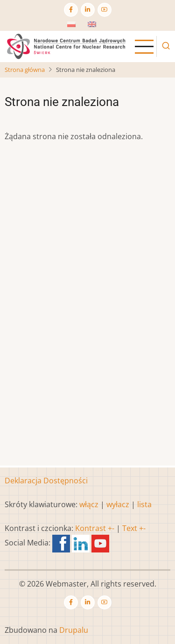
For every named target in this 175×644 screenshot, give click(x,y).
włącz (89, 504)
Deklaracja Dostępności (46, 481)
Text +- (134, 528)
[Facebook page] (71, 10)
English (100, 27)
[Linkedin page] (88, 10)
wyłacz (118, 504)
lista (144, 504)
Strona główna (25, 70)
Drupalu (74, 630)
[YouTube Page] (105, 10)
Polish (78, 27)
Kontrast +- (95, 528)
